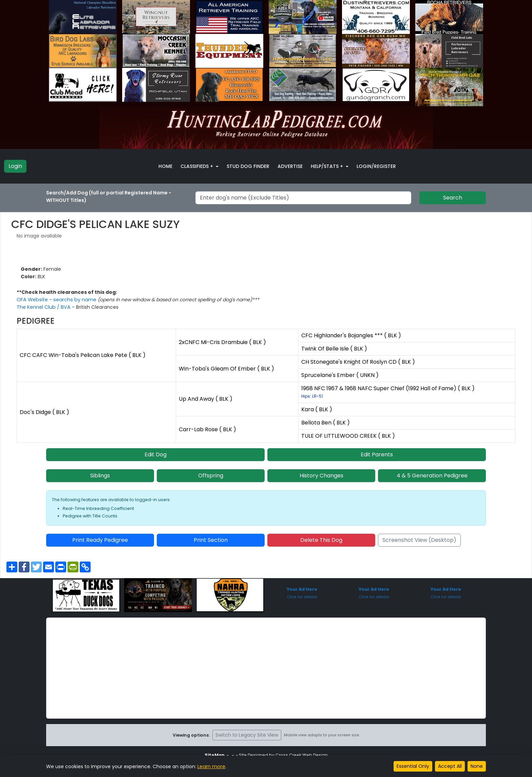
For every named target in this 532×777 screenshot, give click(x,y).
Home (165, 166)
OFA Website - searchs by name (56, 300)
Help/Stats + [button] (328, 166)
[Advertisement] (266, 668)
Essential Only (413, 766)
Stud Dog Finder (248, 166)
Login (15, 166)
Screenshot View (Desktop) (419, 540)
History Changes (321, 476)
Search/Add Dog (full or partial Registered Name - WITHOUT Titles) (109, 196)
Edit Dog (156, 454)
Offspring (211, 476)
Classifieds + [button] (197, 166)
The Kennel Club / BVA (44, 307)
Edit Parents (377, 454)
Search (453, 198)
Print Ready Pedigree (100, 540)
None (477, 766)
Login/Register (376, 166)
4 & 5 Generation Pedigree (432, 476)
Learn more (211, 766)
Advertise (290, 166)
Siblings (100, 476)
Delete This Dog (321, 540)
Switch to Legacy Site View (247, 735)
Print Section (211, 540)
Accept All (450, 766)
